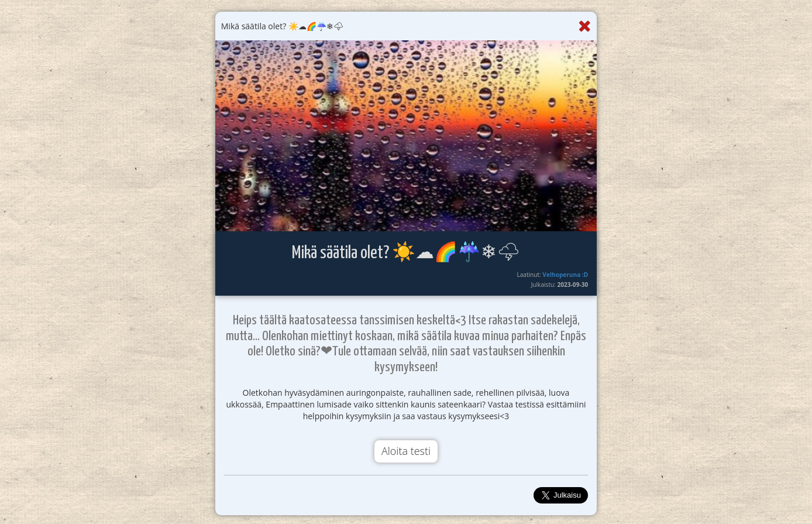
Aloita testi (406, 451)
